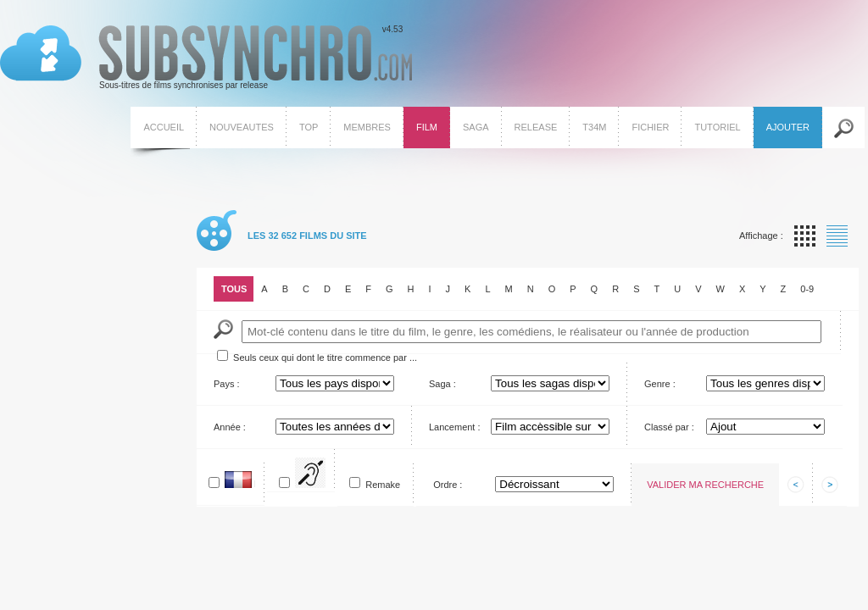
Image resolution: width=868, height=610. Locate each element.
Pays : (227, 384)
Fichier (650, 127)
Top (309, 127)
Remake (383, 485)
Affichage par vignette (805, 236)
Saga (476, 127)
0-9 (807, 289)
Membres (367, 127)
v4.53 (206, 58)
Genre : (660, 384)
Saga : (442, 384)
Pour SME (325, 477)
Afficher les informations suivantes (830, 485)
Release (536, 127)
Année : (230, 427)
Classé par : (669, 427)
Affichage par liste (837, 236)
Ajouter (788, 127)
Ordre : (448, 485)
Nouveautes (242, 127)
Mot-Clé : (223, 329)
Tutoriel (717, 127)
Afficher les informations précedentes (796, 485)
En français (255, 483)
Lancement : (455, 427)
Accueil (164, 127)
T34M (594, 127)
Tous (234, 289)
